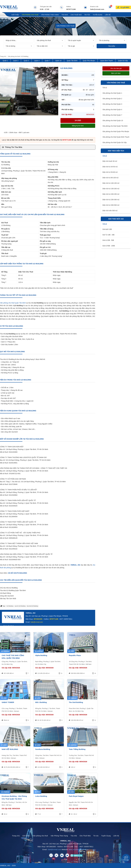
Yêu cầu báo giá (116, 68)
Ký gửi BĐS (125, 7)
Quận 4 (37, 61)
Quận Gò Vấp (123, 61)
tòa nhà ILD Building (32, 606)
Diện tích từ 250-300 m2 (111, 200)
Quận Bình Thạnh (107, 61)
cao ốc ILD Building (20, 606)
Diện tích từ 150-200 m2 (111, 189)
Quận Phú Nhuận (89, 61)
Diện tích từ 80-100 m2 (110, 178)
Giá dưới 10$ (107, 229)
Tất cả (105, 88)
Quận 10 (58, 61)
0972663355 (38, 619)
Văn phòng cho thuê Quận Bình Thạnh (116, 137)
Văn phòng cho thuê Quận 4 (112, 110)
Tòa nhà (65, 15)
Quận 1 (5, 61)
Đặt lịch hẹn (116, 73)
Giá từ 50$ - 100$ (109, 246)
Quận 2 (16, 61)
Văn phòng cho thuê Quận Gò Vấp (114, 142)
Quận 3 (26, 61)
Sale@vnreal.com (97, 9)
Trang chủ (4, 15)
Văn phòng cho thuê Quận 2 (112, 99)
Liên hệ (108, 15)
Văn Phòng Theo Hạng (50, 15)
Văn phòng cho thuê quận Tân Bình (13, 303)
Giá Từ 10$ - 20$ (108, 235)
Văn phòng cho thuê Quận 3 (112, 104)
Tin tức (87, 15)
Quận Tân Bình (72, 61)
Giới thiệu (15, 15)
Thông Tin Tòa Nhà (14, 147)
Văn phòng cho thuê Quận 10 (113, 121)
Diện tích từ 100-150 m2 (111, 183)
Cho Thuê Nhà (76, 15)
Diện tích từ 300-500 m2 (111, 205)
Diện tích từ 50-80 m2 (110, 172)
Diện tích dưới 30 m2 (110, 161)
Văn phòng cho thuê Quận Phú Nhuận (116, 131)
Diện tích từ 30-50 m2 (110, 167)
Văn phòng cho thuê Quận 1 (112, 93)
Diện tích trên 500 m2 (110, 211)
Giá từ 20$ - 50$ (108, 240)
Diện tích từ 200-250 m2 (111, 194)
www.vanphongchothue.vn (79, 850)
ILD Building (10, 606)
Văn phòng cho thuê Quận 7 (112, 115)
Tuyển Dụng (98, 15)
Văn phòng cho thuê (30, 15)
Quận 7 (47, 61)
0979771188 (71, 9)
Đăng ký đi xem (78, 126)
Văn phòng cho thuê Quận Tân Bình (115, 126)
